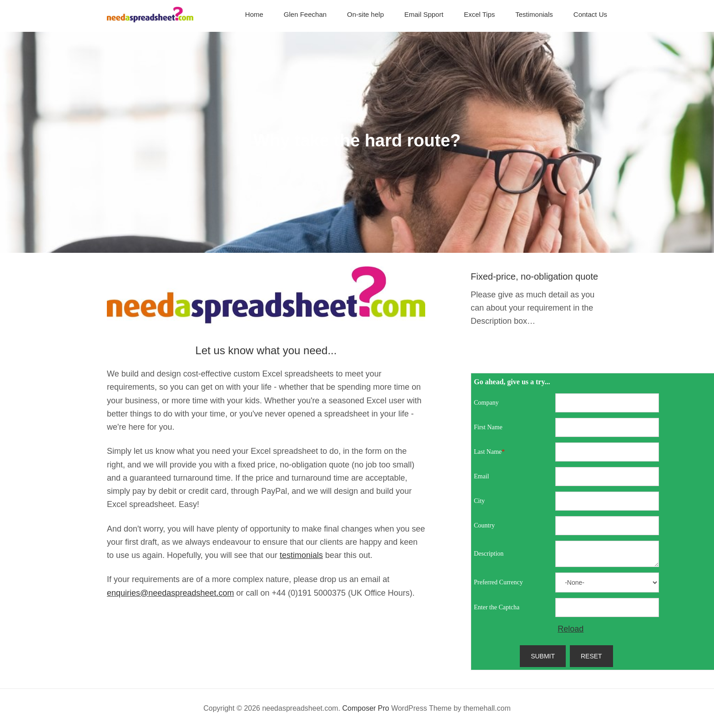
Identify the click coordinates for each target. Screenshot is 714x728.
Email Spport (424, 14)
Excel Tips (479, 14)
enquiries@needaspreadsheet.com (170, 593)
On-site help (365, 14)
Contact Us (590, 14)
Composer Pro (366, 708)
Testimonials (534, 14)
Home (254, 14)
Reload (571, 629)
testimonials (301, 555)
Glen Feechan (305, 14)
